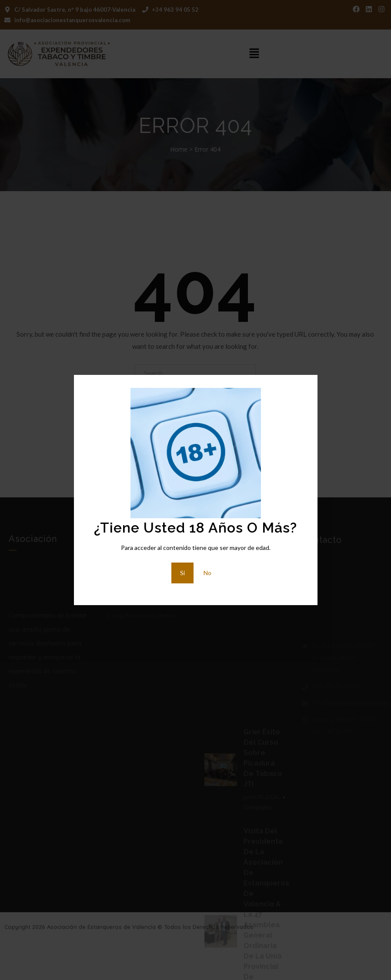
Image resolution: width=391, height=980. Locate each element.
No (207, 573)
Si (182, 573)
